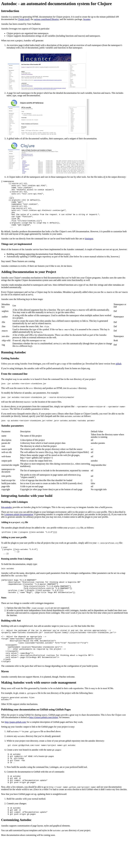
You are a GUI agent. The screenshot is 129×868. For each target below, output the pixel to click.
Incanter (87, 19)
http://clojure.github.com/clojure (44, 741)
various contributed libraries (46, 19)
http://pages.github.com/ (16, 746)
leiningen (89, 248)
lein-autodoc (7, 518)
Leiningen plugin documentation (19, 525)
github (118, 373)
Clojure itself (24, 19)
